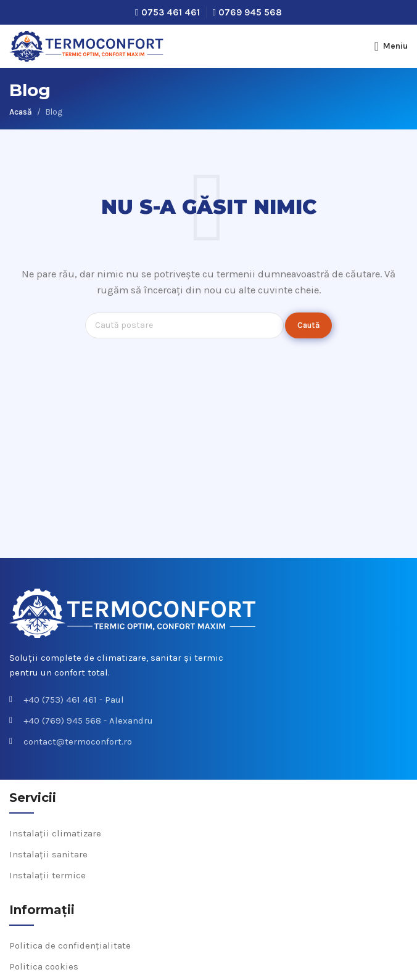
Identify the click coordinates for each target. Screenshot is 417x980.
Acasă (21, 112)
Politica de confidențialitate (70, 945)
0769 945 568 (250, 12)
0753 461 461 (171, 12)
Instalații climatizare (55, 833)
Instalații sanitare (48, 854)
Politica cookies (44, 966)
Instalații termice (47, 875)
